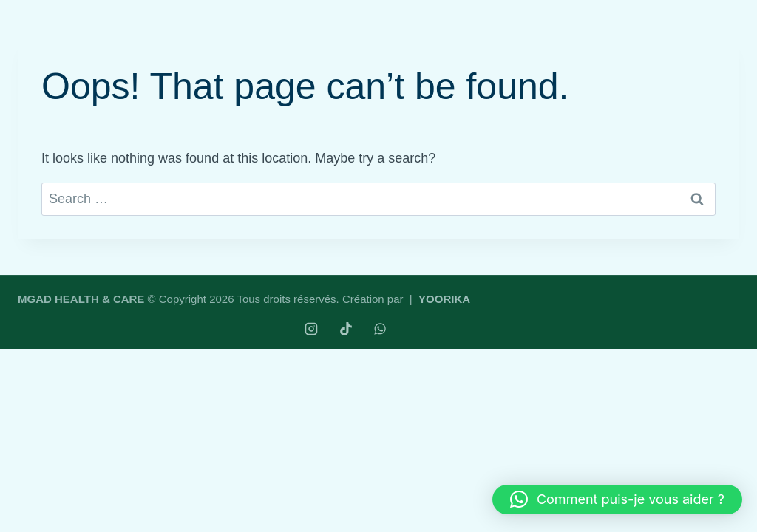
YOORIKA (444, 299)
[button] (617, 499)
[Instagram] (311, 329)
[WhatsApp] (380, 329)
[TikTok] (346, 329)
